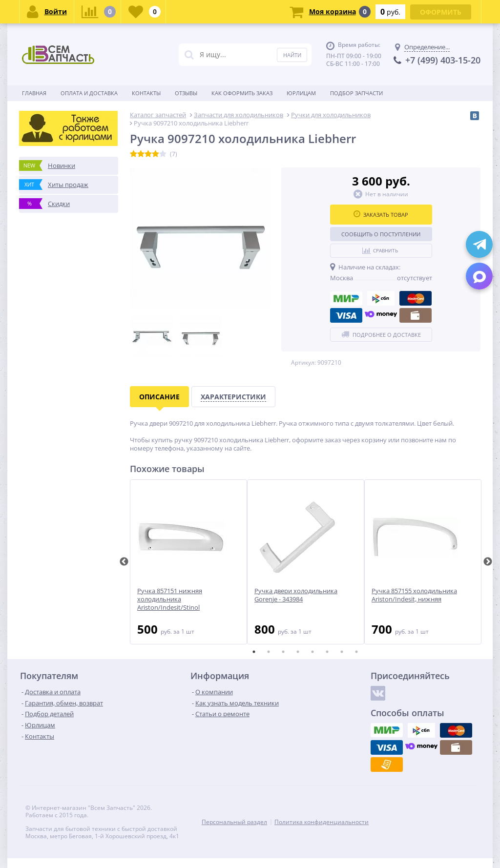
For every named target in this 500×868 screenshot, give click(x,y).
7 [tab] (342, 652)
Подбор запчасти (356, 93)
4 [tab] (298, 652)
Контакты (146, 93)
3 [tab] (283, 652)
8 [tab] (356, 652)
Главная (34, 93)
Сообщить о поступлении (381, 234)
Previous (124, 562)
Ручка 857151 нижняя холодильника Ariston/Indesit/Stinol (170, 599)
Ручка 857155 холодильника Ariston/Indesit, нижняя (414, 595)
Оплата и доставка (89, 93)
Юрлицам (301, 93)
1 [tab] (254, 652)
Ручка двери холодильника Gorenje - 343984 (296, 595)
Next (488, 562)
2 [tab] (269, 652)
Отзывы (186, 93)
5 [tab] (312, 652)
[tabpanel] (188, 562)
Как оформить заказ (242, 93)
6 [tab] (327, 652)
